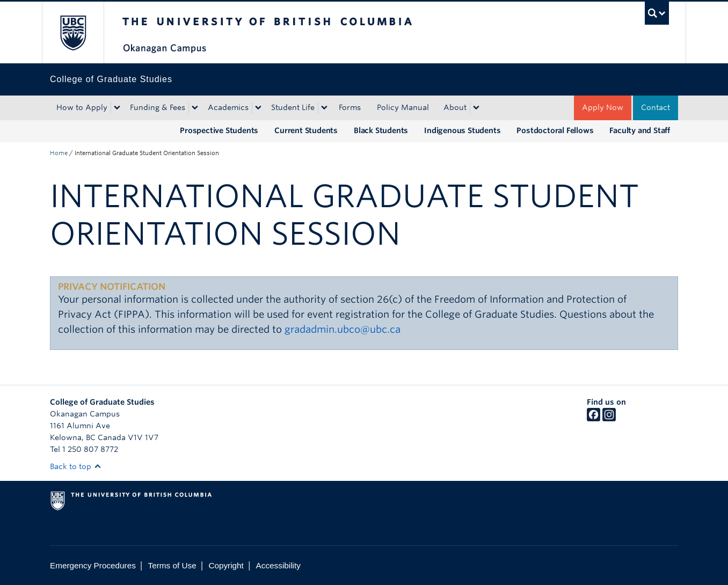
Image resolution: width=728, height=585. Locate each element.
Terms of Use (172, 565)
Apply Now (603, 107)
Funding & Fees (158, 107)
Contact (656, 107)
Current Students (306, 130)
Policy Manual (403, 107)
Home (59, 153)
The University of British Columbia (73, 32)
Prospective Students (219, 130)
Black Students (381, 130)
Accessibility (278, 565)
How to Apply (82, 107)
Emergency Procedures (93, 565)
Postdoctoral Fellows (555, 130)
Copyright (226, 565)
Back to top (76, 466)
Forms (350, 107)
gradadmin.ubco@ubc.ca (343, 329)
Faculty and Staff (640, 130)
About (455, 107)
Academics (228, 107)
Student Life (293, 107)
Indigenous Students (462, 130)
